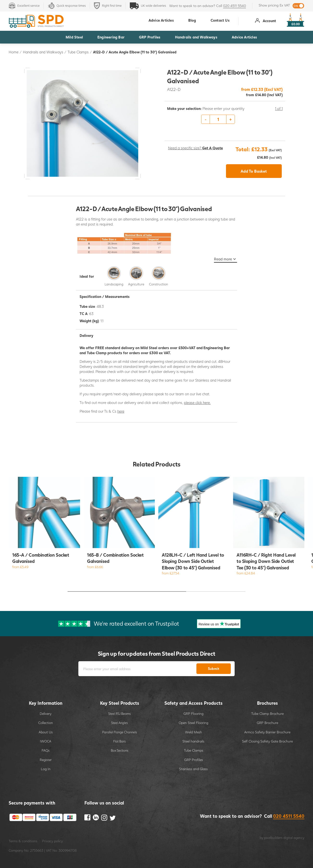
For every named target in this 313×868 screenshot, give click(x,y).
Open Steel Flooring (193, 723)
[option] (225, 120)
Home (14, 52)
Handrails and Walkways (196, 37)
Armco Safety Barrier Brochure (267, 732)
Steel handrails (193, 741)
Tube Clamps (78, 52)
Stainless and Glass (193, 769)
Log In (46, 769)
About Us (46, 732)
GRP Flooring (193, 714)
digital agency (294, 838)
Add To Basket (254, 171)
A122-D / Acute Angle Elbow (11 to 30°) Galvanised (135, 52)
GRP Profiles (150, 37)
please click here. (197, 403)
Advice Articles (244, 37)
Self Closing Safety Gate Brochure (267, 741)
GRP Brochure (267, 723)
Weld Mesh (194, 732)
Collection (46, 723)
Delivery (46, 714)
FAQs (46, 750)
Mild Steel (74, 37)
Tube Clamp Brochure (267, 714)
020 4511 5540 (235, 6)
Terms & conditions (23, 841)
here (121, 411)
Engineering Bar (111, 37)
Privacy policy (52, 841)
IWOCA (46, 741)
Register (46, 760)
